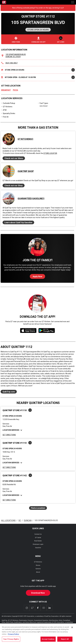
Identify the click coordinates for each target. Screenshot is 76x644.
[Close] (72, 631)
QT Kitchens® (25, 139)
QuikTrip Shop (26, 171)
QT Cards (38, 538)
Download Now (38, 593)
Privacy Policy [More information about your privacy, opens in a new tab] (13, 638)
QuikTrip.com (9, 392)
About (38, 572)
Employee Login (38, 544)
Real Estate (38, 541)
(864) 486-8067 (11, 63)
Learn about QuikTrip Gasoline (18, 222)
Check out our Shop (14, 185)
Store (38, 70)
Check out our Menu (14, 158)
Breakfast (6, 90)
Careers (38, 569)
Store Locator (50, 153)
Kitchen (38, 77)
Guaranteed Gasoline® (31, 198)
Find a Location (38, 508)
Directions (16, 40)
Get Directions (9, 435)
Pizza (15, 90)
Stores (38, 565)
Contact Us (38, 534)
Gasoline (38, 548)
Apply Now (37, 276)
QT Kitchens (38, 562)
